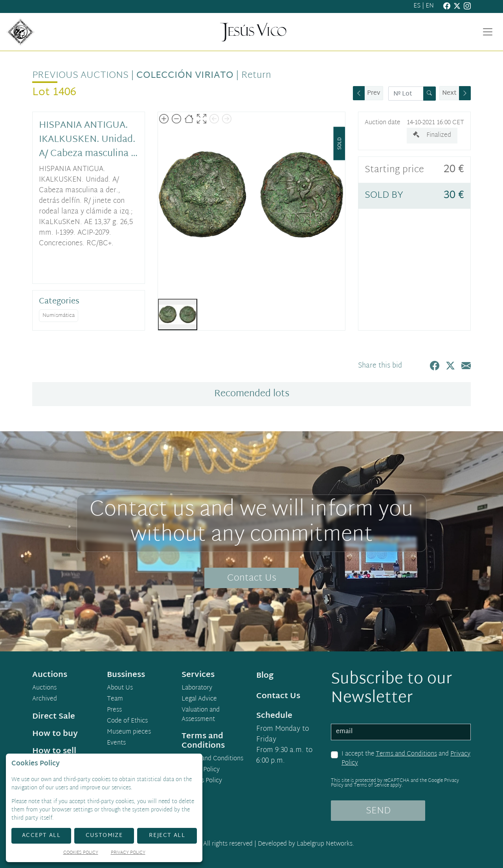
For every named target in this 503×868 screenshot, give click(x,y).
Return (256, 75)
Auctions (44, 688)
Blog (265, 676)
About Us (120, 688)
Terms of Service (371, 785)
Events (116, 743)
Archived (45, 699)
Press (114, 710)
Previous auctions (80, 75)
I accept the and (406, 759)
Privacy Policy (201, 770)
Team (115, 699)
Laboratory (197, 688)
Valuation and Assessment (201, 715)
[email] (401, 732)
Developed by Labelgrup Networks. (306, 844)
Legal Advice (199, 699)
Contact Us (252, 578)
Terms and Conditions (406, 754)
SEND (378, 811)
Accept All (41, 836)
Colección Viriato (185, 75)
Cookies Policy (202, 781)
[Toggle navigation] (488, 32)
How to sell (54, 751)
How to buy (55, 734)
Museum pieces (129, 732)
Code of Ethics (127, 721)
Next (449, 93)
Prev (374, 93)
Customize (104, 836)
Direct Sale (54, 717)
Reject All (167, 836)
